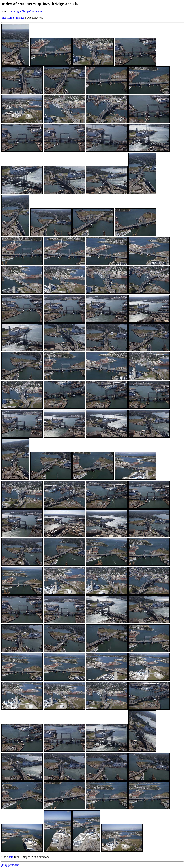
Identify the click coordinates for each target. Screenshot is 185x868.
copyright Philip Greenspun (26, 11)
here (11, 857)
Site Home (8, 18)
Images (20, 18)
